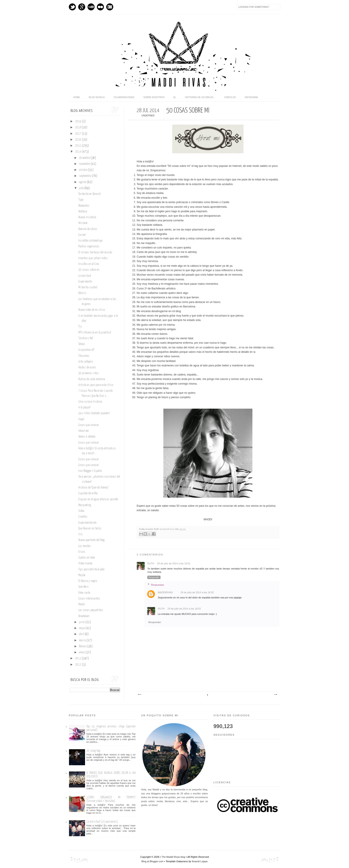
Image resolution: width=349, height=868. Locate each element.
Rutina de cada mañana (92, 379)
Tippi (81, 200)
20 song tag (93, 751)
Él (175, 97)
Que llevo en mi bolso (90, 529)
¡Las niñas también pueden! (94, 413)
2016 (78, 140)
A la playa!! (84, 408)
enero (82, 652)
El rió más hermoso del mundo (95, 252)
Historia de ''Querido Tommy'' (93, 488)
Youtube (91, 7)
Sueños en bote (87, 558)
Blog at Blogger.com (152, 861)
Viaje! (81, 419)
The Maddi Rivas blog (173, 857)
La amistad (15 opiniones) (102, 822)
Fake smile (84, 593)
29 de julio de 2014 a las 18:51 (174, 563)
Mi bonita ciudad (88, 287)
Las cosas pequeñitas (91, 610)
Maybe (82, 575)
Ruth (151, 563)
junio (82, 622)
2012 (78, 665)
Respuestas (158, 585)
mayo (82, 628)
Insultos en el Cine (89, 264)
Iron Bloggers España (90, 471)
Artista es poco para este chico (96, 385)
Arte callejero (86, 362)
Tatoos (82, 344)
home (77, 97)
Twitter (72, 7)
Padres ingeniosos (89, 246)
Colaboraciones (124, 97)
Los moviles (85, 546)
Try (80, 327)
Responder (154, 577)
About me (83, 431)
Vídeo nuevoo (85, 563)
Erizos (82, 552)
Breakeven (84, 616)
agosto (83, 182)
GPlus (82, 7)
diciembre (85, 158)
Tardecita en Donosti (90, 194)
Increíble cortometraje (90, 241)
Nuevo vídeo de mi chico (92, 310)
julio (82, 188)
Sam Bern (83, 587)
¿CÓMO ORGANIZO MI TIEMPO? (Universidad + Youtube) (111, 799)
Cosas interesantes (89, 599)
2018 (78, 127)
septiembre (85, 176)
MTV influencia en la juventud (95, 333)
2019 (78, 121)
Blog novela (97, 97)
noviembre (85, 164)
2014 (78, 152)
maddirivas (168, 529)
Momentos (84, 206)
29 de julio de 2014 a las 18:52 (197, 592)
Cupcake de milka (88, 493)
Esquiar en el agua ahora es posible (98, 499)
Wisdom (83, 223)
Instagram (110, 7)
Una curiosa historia (90, 402)
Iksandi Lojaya (200, 861)
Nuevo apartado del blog (91, 540)
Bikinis (82, 293)
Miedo (81, 604)
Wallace (83, 212)
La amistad (85, 276)
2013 (78, 658)
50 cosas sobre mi (89, 270)
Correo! (82, 235)
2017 (78, 134)
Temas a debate (87, 437)
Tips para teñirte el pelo (91, 569)
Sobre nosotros (154, 97)
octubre (84, 170)
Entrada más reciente (140, 694)
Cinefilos (230, 97)
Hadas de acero (87, 367)
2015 (78, 146)
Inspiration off (86, 350)
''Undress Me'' (86, 338)
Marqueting (85, 505)
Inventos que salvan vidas (93, 258)
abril (82, 634)
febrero (83, 646)
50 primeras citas (89, 373)
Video (81, 511)
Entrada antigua (275, 694)
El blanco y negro (88, 581)
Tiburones (84, 356)
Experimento (85, 282)
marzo (83, 640)
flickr (100, 7)
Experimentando (87, 523)
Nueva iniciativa (87, 217)
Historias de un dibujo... (200, 97)
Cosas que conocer (89, 425)
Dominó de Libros (88, 229)
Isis (81, 534)
